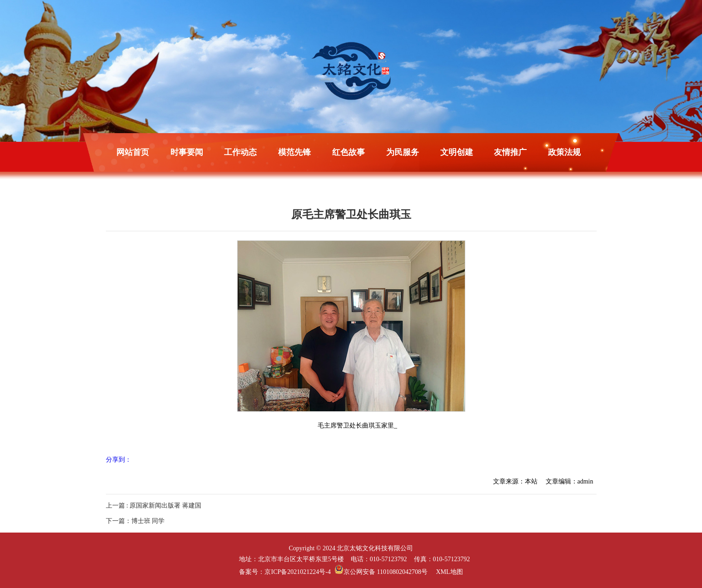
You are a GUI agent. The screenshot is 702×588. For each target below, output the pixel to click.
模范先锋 (294, 152)
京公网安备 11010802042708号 (381, 572)
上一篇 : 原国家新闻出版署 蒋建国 (154, 506)
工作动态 (240, 152)
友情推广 (510, 152)
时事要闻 (187, 152)
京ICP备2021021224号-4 (297, 572)
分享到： (119, 460)
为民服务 (403, 152)
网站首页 (133, 152)
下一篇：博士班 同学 (135, 521)
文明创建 (457, 152)
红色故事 (349, 152)
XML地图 (449, 572)
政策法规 (564, 152)
